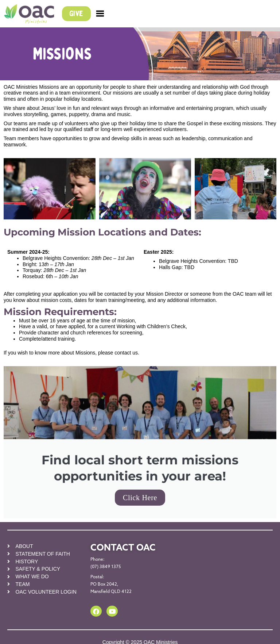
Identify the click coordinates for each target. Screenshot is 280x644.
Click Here (140, 498)
